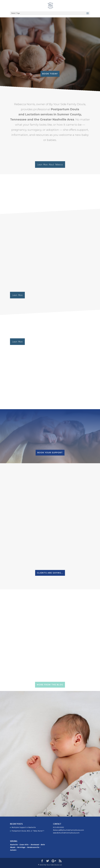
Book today (50, 74)
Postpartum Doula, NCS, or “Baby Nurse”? (28, 831)
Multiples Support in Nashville (24, 827)
